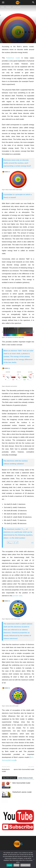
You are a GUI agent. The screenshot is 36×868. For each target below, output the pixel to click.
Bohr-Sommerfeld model (26, 769)
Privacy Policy (25, 865)
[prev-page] (3, 801)
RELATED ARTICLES (10, 778)
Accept (9, 865)
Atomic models (17, 7)
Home (2, 7)
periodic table (18, 596)
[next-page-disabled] (6, 801)
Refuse (16, 865)
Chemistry (8, 7)
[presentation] (23, 529)
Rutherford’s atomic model (10, 770)
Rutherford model (13, 58)
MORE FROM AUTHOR (25, 778)
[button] (3, 3)
